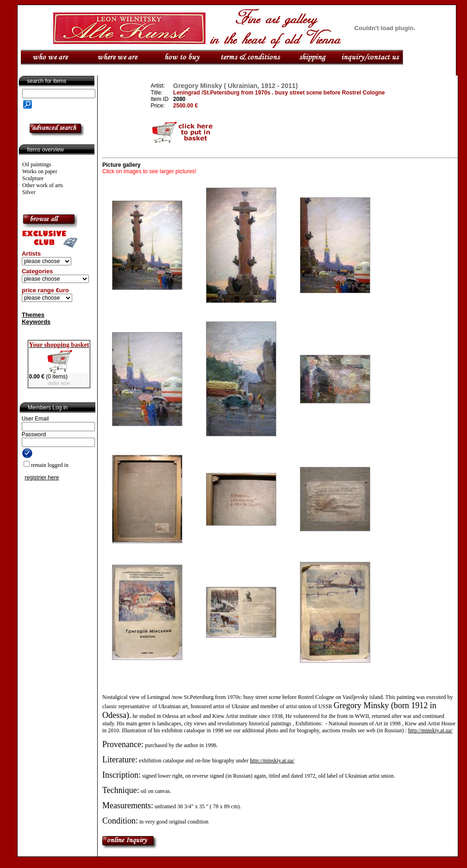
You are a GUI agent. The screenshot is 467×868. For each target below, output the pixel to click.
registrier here (42, 478)
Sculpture (33, 178)
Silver (29, 192)
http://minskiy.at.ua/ (430, 730)
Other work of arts (43, 185)
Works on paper (40, 171)
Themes (33, 315)
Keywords (36, 322)
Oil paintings (37, 164)
